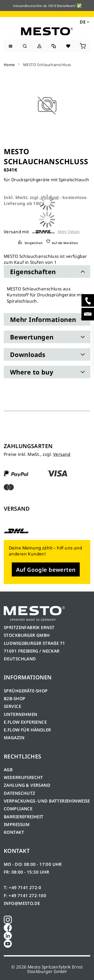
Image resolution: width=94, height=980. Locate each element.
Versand (62, 454)
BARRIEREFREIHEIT (24, 817)
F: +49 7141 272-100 (25, 896)
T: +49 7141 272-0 (22, 888)
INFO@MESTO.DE (22, 903)
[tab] (47, 272)
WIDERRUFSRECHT (23, 777)
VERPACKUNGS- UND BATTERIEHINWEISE (47, 801)
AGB (8, 770)
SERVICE (12, 706)
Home (9, 65)
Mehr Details (69, 232)
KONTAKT (14, 832)
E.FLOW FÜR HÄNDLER (27, 730)
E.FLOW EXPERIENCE (25, 722)
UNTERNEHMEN (21, 714)
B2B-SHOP (15, 699)
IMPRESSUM (17, 824)
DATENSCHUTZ (20, 793)
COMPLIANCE (18, 809)
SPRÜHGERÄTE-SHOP (26, 691)
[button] (84, 22)
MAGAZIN (14, 738)
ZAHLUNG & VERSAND (27, 785)
